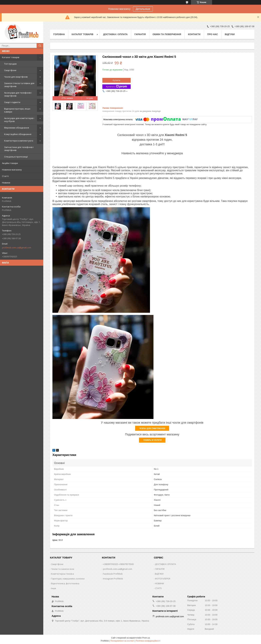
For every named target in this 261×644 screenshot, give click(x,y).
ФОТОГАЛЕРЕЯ (163, 579)
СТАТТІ (158, 588)
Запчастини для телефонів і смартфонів (19, 149)
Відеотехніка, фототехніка (65, 583)
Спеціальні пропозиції (16, 157)
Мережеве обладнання (17, 128)
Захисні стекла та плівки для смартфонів (19, 85)
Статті (5, 176)
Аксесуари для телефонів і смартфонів (18, 94)
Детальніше (143, 9)
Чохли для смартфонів (16, 77)
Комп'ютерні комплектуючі (19, 141)
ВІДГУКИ (159, 574)
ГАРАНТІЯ (160, 569)
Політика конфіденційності (148, 641)
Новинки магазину (12, 170)
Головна (59, 34)
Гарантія (140, 34)
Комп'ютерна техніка (63, 574)
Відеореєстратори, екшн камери (17, 110)
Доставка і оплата (115, 34)
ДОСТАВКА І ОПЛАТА (165, 564)
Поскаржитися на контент (122, 641)
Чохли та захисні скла (63, 569)
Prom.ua (146, 638)
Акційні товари (10, 163)
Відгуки (230, 34)
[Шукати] (40, 46)
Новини (6, 183)
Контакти (194, 34)
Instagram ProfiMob (113, 579)
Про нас (213, 34)
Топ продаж (10, 64)
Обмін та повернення (167, 34)
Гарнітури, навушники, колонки (68, 579)
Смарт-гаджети (12, 102)
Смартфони (10, 70)
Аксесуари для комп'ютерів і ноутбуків (19, 120)
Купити (117, 80)
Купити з (117, 87)
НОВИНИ (159, 583)
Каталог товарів (11, 57)
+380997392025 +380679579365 (118, 564)
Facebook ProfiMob (113, 574)
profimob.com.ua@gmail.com (17, 248)
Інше (54, 588)
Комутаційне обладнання (18, 134)
